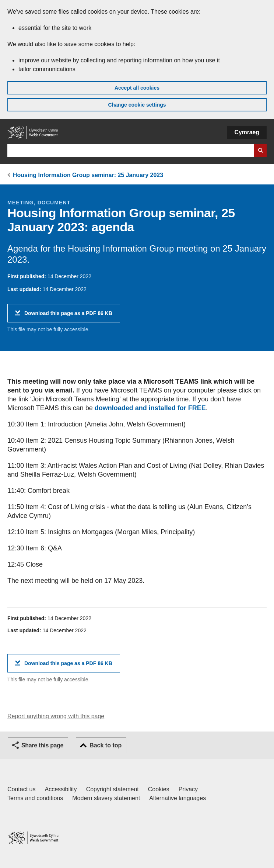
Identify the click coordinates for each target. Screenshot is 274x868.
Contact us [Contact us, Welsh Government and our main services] (21, 789)
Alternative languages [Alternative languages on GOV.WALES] (178, 798)
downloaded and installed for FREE (150, 408)
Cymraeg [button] (247, 132)
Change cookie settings (137, 105)
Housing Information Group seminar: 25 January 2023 (88, 175)
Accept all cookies (137, 88)
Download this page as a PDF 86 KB (68, 316)
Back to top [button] (106, 745)
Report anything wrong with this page (56, 716)
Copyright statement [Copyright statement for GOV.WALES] (113, 789)
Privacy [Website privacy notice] (188, 789)
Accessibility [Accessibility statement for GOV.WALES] (61, 789)
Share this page (42, 745)
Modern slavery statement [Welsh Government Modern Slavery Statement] (106, 798)
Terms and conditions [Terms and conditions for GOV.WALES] (35, 798)
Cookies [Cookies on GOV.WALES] (159, 789)
